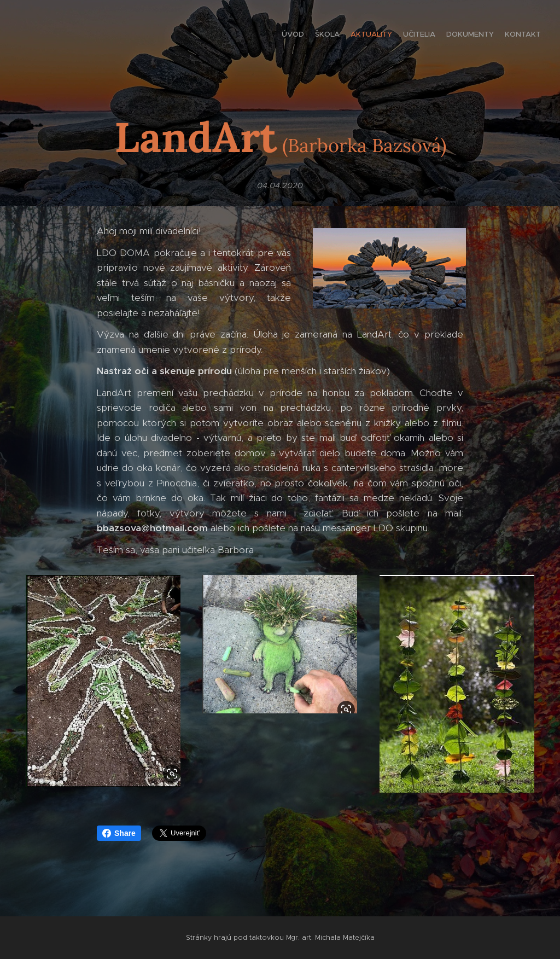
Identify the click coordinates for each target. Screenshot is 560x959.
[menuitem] (488, 36)
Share (119, 833)
